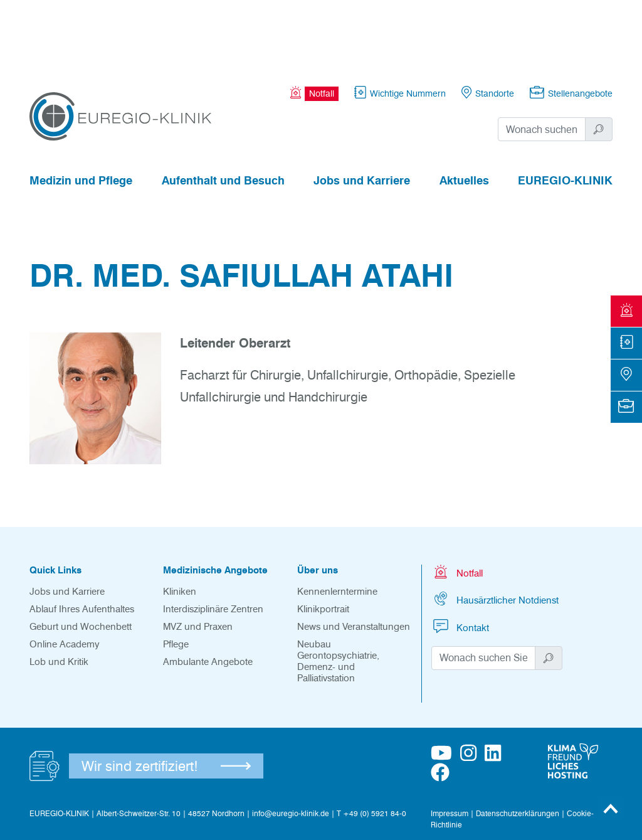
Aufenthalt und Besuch (223, 112)
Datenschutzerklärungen (518, 744)
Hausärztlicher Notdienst (495, 530)
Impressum (450, 744)
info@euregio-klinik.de (291, 744)
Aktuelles (464, 112)
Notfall (457, 503)
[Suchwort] (542, 60)
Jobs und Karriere (362, 112)
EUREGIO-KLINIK (565, 112)
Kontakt (460, 557)
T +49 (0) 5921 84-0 (371, 744)
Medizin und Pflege (81, 112)
